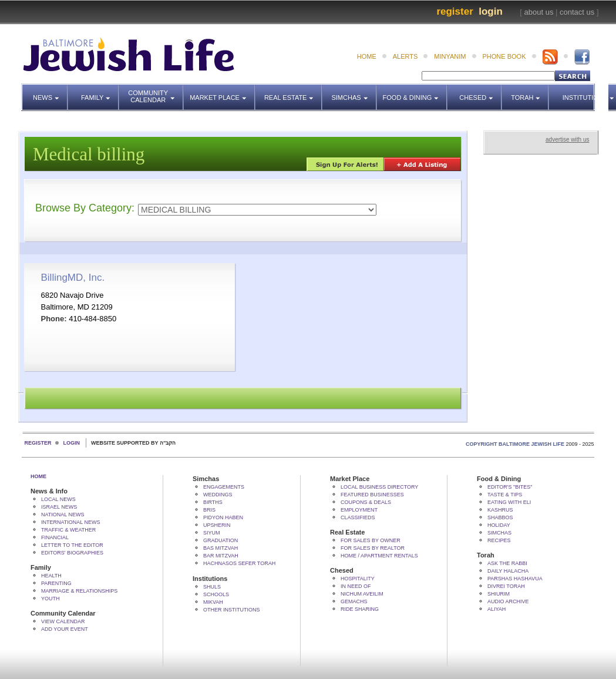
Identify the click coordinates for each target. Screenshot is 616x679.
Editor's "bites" (510, 487)
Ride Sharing (360, 609)
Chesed (481, 92)
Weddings (218, 495)
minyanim (450, 56)
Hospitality (358, 579)
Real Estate (292, 92)
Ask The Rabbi (507, 563)
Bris (209, 510)
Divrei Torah (506, 586)
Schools (216, 594)
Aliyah (496, 609)
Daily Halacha (508, 571)
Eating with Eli (509, 502)
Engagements (224, 487)
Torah (530, 92)
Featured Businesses (372, 495)
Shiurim (499, 594)
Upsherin (217, 525)
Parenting (56, 583)
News (51, 92)
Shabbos (500, 517)
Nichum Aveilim (362, 594)
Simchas (354, 92)
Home (38, 476)
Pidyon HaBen (223, 517)
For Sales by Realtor (373, 548)
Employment (359, 510)
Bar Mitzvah (221, 556)
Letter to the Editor (72, 545)
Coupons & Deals (366, 502)
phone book (504, 56)
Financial (55, 537)
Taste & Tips (505, 495)
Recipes (499, 540)
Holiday (499, 525)
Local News (58, 499)
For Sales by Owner (371, 540)
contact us (577, 12)
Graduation (221, 540)
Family (100, 92)
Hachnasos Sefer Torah (239, 563)
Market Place (223, 92)
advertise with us (567, 140)
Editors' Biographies (72, 553)
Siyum (212, 533)
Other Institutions (232, 610)
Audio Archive (508, 601)
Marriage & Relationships (79, 591)
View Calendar (63, 621)
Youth (51, 599)
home (367, 56)
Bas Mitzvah (221, 548)
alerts (405, 56)
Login (491, 11)
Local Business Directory (379, 487)
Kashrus (500, 510)
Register (455, 11)
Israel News (59, 507)
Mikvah (213, 602)
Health (51, 576)
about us (539, 12)
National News (63, 515)
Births (213, 502)
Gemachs (354, 601)
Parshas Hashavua (515, 579)
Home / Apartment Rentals (379, 556)
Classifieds (358, 517)
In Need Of (356, 586)
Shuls (212, 587)
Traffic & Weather (68, 530)
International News (71, 522)
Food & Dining (412, 92)
